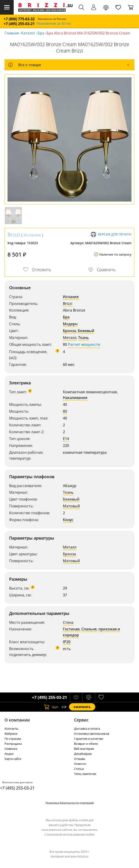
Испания (32, 235)
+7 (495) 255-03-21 (19, 24)
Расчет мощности (84, 344)
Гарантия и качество (89, 739)
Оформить (82, 707)
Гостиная (71, 629)
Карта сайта (13, 759)
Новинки (11, 749)
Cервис (81, 720)
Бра (41, 33)
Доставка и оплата (87, 729)
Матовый (71, 506)
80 (65, 411)
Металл (70, 338)
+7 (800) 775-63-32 (19, 19)
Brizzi (14, 234)
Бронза (69, 331)
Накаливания (75, 398)
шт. (51, 707)
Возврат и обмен (86, 744)
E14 (66, 439)
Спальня (89, 629)
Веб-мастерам (84, 749)
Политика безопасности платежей (69, 803)
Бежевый (86, 331)
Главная (12, 33)
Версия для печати (111, 234)
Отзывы (80, 759)
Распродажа (13, 744)
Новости (80, 764)
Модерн (70, 324)
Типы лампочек (85, 774)
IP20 (67, 642)
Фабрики (11, 734)
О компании (17, 720)
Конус (68, 520)
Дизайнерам (83, 754)
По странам (13, 739)
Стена (68, 622)
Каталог (28, 33)
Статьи (79, 769)
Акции (9, 754)
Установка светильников (92, 734)
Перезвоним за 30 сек (54, 24)
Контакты (11, 729)
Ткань (84, 338)
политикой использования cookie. (71, 834)
